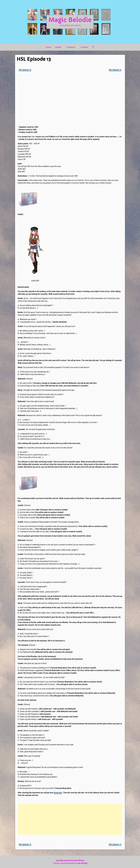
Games (58, 47)
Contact (84, 47)
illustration (58, 793)
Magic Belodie (70, 20)
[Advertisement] (70, 819)
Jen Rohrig (83, 863)
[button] (93, 47)
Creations (71, 47)
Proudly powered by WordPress (70, 860)
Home (48, 47)
